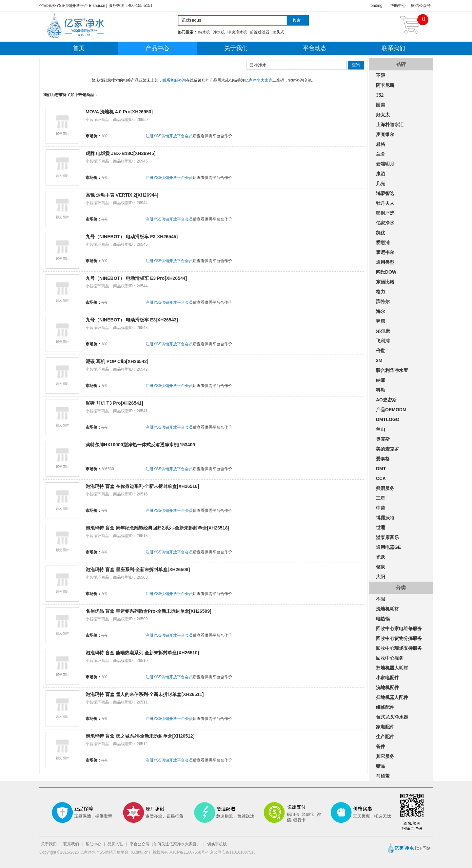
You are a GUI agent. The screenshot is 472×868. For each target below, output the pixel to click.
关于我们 (236, 48)
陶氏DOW (386, 272)
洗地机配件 (387, 687)
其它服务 (385, 756)
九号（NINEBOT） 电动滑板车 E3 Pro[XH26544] (136, 278)
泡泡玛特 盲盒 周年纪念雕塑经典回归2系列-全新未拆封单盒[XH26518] (157, 528)
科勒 (381, 390)
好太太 (383, 115)
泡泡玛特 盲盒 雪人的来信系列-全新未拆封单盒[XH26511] (145, 694)
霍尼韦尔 (385, 252)
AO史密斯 (386, 400)
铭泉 (381, 567)
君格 (381, 144)
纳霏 (381, 380)
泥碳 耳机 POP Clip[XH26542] (117, 361)
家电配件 (385, 727)
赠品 (381, 766)
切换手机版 (217, 844)
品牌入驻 (115, 844)
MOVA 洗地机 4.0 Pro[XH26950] (119, 112)
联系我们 (393, 48)
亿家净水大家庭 (259, 80)
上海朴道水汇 (390, 125)
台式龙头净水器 (392, 717)
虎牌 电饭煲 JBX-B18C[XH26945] (121, 153)
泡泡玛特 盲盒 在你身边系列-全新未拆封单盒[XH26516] (142, 486)
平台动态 (315, 48)
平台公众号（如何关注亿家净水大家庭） (165, 844)
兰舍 (381, 154)
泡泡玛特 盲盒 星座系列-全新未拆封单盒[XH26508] (138, 569)
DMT (381, 469)
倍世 (381, 351)
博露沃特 (385, 518)
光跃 (381, 557)
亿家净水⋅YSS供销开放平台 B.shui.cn (72, 6)
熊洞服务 (385, 488)
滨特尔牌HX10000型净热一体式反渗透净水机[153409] (141, 445)
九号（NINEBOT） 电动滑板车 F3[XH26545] (132, 237)
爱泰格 (383, 459)
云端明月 (385, 164)
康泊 (381, 174)
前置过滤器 (260, 32)
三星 (381, 498)
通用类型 (385, 262)
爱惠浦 (383, 242)
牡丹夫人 (385, 203)
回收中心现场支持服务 (399, 648)
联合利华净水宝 (392, 370)
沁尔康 (383, 331)
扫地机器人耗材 (392, 668)
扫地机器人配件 (392, 697)
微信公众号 (421, 6)
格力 (381, 292)
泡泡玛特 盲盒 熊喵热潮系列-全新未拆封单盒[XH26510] (142, 653)
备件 (381, 746)
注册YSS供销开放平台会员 (169, 136)
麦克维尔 (385, 134)
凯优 (381, 233)
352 (380, 95)
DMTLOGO (388, 419)
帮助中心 (398, 6)
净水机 (219, 32)
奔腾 (381, 321)
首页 (79, 48)
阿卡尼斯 (385, 85)
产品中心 (157, 48)
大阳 (381, 577)
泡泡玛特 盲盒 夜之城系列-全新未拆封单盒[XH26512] (140, 736)
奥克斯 (383, 439)
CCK (381, 478)
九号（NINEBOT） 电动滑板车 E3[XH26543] (132, 320)
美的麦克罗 (387, 449)
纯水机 (204, 32)
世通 (381, 528)
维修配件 (385, 707)
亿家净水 (385, 223)
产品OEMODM (391, 410)
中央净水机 (237, 32)
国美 (381, 105)
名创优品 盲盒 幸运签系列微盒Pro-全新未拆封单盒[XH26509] (148, 611)
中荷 (381, 508)
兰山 (381, 429)
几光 (381, 183)
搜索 (297, 20)
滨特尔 (383, 301)
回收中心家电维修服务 (399, 628)
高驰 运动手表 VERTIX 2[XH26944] (122, 195)
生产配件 (385, 737)
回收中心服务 (390, 658)
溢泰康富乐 (387, 537)
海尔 (381, 311)
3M (379, 360)
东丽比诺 (385, 282)
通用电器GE (388, 547)
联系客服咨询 (174, 80)
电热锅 (383, 619)
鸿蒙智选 (385, 193)
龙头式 (278, 32)
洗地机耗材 (387, 609)
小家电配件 (387, 678)
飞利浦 (383, 341)
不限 (381, 75)
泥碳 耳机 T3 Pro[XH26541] (114, 403)
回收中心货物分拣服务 (399, 638)
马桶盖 (383, 776)
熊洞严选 (385, 213)
